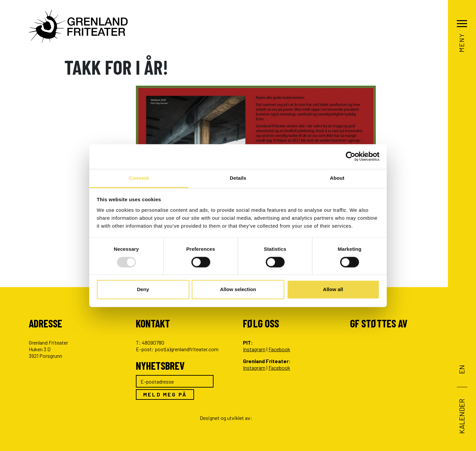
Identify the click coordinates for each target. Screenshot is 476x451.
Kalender (461, 416)
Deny (143, 290)
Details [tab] (238, 178)
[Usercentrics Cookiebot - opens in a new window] (351, 156)
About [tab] (337, 178)
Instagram (254, 349)
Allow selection (238, 290)
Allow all (333, 290)
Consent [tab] (139, 178)
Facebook (279, 349)
